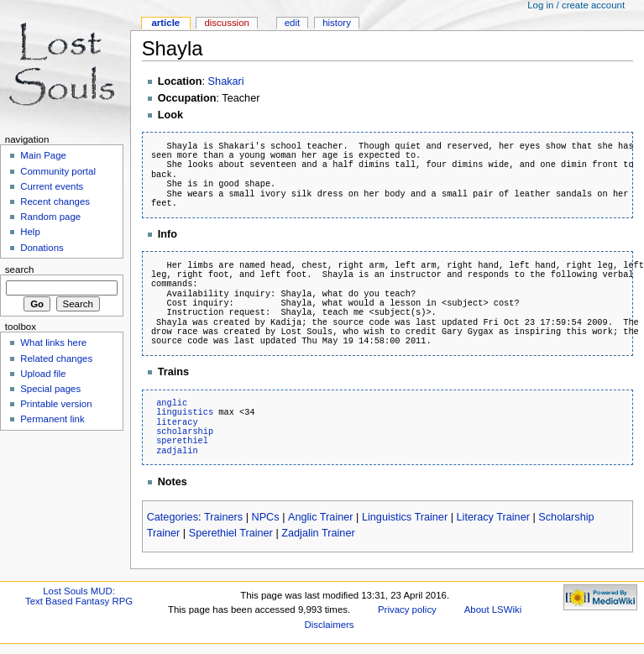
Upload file (43, 374)
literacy (177, 422)
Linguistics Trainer (405, 517)
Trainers (223, 517)
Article (165, 23)
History (337, 23)
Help (30, 232)
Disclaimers (330, 625)
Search (20, 269)
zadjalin (177, 451)
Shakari (226, 81)
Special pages (50, 389)
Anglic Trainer (321, 517)
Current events (52, 186)
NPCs (265, 517)
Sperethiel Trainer (231, 533)
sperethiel (182, 441)
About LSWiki (493, 610)
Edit (292, 23)
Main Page (43, 155)
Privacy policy (407, 610)
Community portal (58, 171)
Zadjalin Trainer (318, 533)
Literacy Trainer (493, 517)
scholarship (185, 432)
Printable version (56, 404)
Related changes (56, 358)
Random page (50, 217)
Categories (173, 517)
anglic (172, 403)
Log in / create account (576, 5)
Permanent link (52, 419)
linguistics (185, 412)
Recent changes (55, 201)
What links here (53, 343)
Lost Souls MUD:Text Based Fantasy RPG (79, 596)
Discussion (226, 23)
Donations (42, 248)
